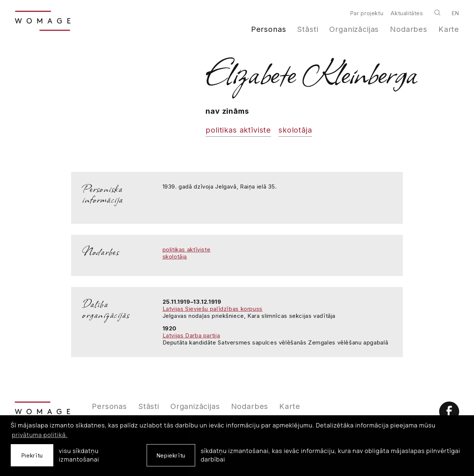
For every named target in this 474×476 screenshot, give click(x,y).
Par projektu (367, 13)
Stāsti (308, 29)
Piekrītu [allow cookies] (32, 455)
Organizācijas (354, 29)
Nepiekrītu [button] (171, 455)
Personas (269, 29)
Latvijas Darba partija (191, 335)
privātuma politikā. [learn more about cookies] (40, 435)
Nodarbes (409, 29)
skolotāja (295, 130)
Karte (449, 29)
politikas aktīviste (238, 130)
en (455, 13)
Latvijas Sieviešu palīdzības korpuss (213, 309)
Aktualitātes (407, 13)
